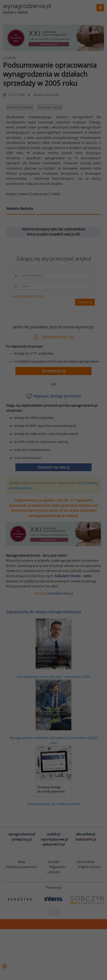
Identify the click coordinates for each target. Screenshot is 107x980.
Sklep (21, 862)
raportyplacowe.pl (54, 839)
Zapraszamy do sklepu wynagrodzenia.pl (43, 612)
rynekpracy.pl (21, 839)
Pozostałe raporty (50, 107)
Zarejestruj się (54, 371)
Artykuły (10, 58)
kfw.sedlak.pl (86, 834)
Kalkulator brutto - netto (73, 576)
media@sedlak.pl (60, 593)
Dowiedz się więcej (54, 467)
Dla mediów (86, 862)
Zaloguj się (85, 302)
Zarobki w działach (20, 107)
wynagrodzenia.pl (22, 834)
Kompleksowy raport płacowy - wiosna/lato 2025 (54, 649)
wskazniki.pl (54, 844)
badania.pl (86, 839)
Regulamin (58, 867)
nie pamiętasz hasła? (28, 296)
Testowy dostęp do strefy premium (53, 776)
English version (90, 867)
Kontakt (54, 862)
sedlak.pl (53, 834)
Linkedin (54, 872)
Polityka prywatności (22, 867)
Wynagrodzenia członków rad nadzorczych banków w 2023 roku (54, 712)
